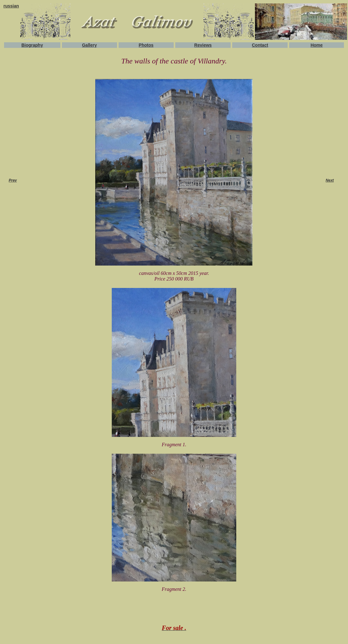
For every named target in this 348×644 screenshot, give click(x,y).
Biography (32, 45)
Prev (13, 180)
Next (330, 180)
